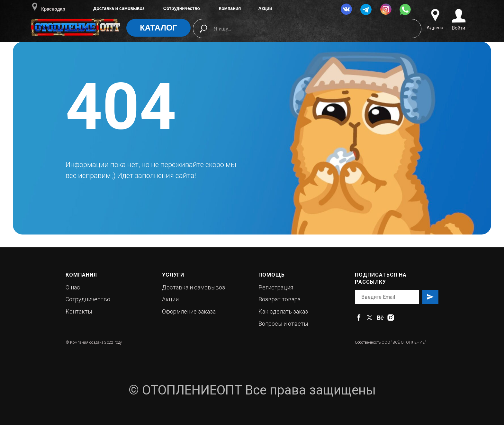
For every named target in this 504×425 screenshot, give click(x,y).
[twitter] (369, 318)
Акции (265, 8)
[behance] (380, 318)
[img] (76, 32)
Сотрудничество (182, 8)
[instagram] (391, 318)
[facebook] (359, 318)
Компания (230, 8)
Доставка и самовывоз (119, 8)
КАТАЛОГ (158, 28)
